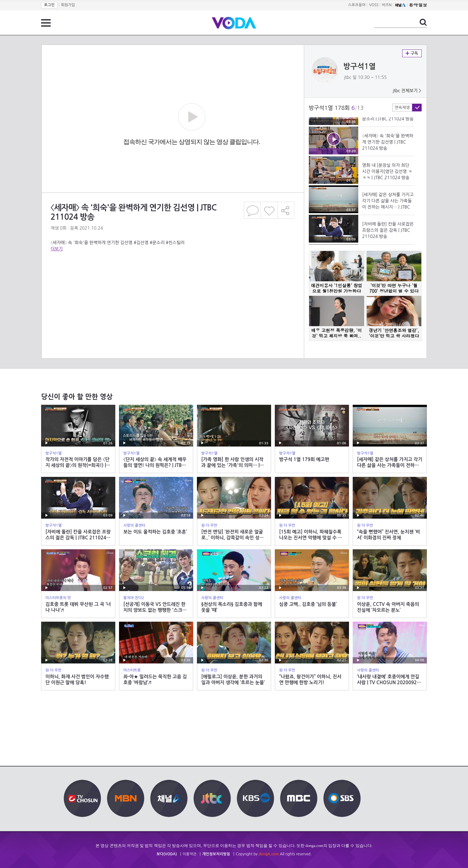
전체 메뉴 (46, 23)
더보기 (57, 249)
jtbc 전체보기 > (407, 91)
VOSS (374, 5)
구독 (412, 53)
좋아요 (269, 210)
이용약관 (190, 854)
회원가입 (68, 5)
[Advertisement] (172, 277)
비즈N (387, 5)
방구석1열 (360, 67)
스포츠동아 (357, 5)
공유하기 (286, 210)
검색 (423, 22)
